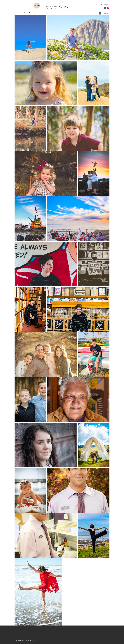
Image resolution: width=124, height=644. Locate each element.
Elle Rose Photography (57, 6)
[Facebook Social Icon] (105, 8)
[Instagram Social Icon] (108, 8)
